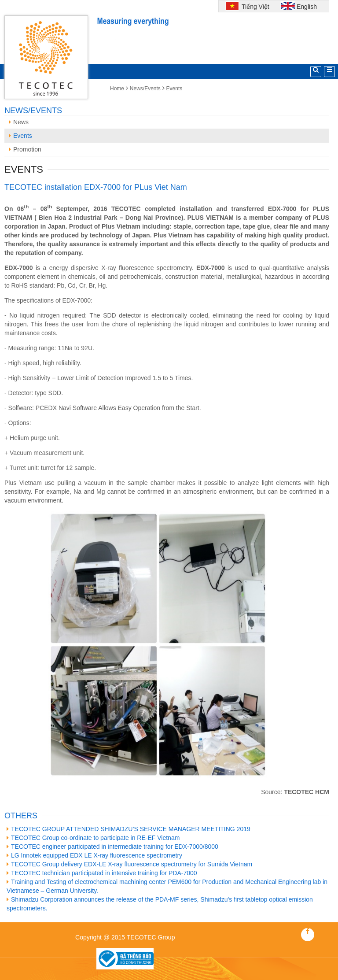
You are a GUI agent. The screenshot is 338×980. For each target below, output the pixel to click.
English (307, 7)
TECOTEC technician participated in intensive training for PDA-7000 (102, 873)
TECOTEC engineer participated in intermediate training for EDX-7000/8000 (112, 847)
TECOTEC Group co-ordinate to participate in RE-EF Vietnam (93, 838)
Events (175, 89)
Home (117, 89)
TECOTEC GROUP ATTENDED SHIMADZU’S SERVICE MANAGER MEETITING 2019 (129, 829)
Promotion (25, 149)
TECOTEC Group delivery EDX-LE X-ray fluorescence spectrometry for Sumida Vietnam (129, 864)
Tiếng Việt (254, 7)
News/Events (145, 89)
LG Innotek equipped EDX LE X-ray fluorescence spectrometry (94, 855)
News (19, 122)
